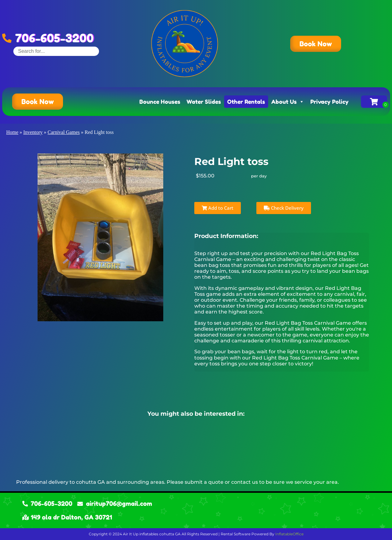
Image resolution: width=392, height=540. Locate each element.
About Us (288, 102)
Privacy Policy (329, 102)
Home (12, 132)
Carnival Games (64, 132)
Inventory (33, 132)
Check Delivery (284, 208)
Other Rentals (246, 102)
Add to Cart (218, 208)
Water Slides (204, 102)
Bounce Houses (160, 102)
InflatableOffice (289, 534)
